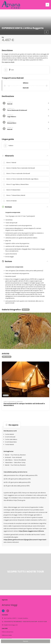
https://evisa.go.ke (19, 500)
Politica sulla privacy (8, 632)
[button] (8, 62)
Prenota (25, 641)
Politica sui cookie (7, 635)
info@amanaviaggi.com (11, 625)
